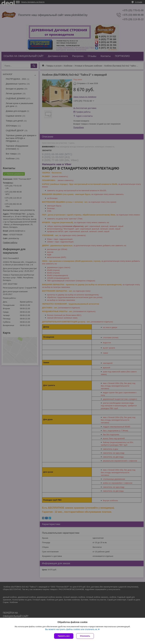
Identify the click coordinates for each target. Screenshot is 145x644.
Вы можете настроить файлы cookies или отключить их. (71, 629)
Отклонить (85, 636)
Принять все (64, 636)
